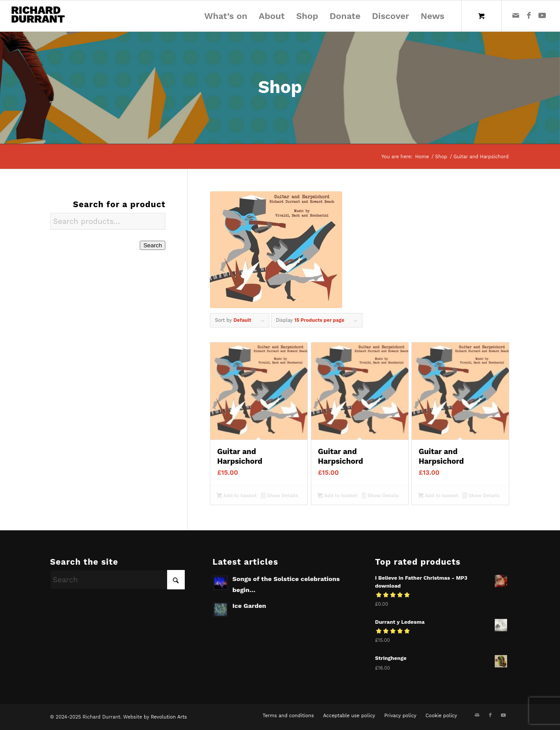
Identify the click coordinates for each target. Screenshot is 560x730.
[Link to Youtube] (542, 15)
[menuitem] (226, 16)
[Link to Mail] (516, 15)
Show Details (280, 496)
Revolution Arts (169, 717)
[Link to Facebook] (529, 15)
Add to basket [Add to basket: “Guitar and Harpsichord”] (237, 496)
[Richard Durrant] (38, 16)
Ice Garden (249, 606)
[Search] (118, 580)
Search (153, 245)
